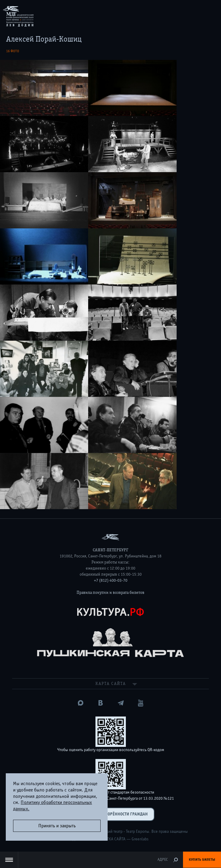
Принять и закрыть (57, 826)
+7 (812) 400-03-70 (111, 580)
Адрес (163, 860)
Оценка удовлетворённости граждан (111, 814)
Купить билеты (202, 859)
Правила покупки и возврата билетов (111, 593)
